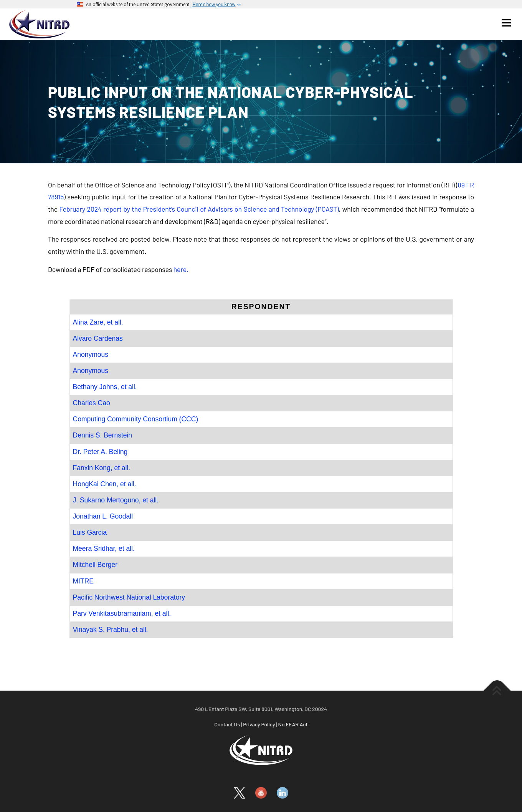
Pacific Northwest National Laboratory (129, 597)
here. (181, 269)
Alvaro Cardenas (98, 338)
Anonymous (91, 355)
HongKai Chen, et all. (105, 484)
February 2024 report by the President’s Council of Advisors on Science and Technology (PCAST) (199, 209)
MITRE (83, 581)
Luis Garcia (90, 532)
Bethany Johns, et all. (105, 387)
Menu (506, 23)
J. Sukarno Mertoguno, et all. (116, 500)
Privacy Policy (259, 724)
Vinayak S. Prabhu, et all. (111, 630)
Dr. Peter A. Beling (100, 452)
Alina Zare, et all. (98, 322)
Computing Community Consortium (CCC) (136, 419)
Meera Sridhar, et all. (104, 549)
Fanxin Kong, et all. (102, 468)
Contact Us (227, 724)
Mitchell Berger (95, 565)
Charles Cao (92, 403)
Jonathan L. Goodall (103, 516)
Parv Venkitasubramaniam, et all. (122, 613)
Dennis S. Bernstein (103, 435)
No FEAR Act (293, 724)
